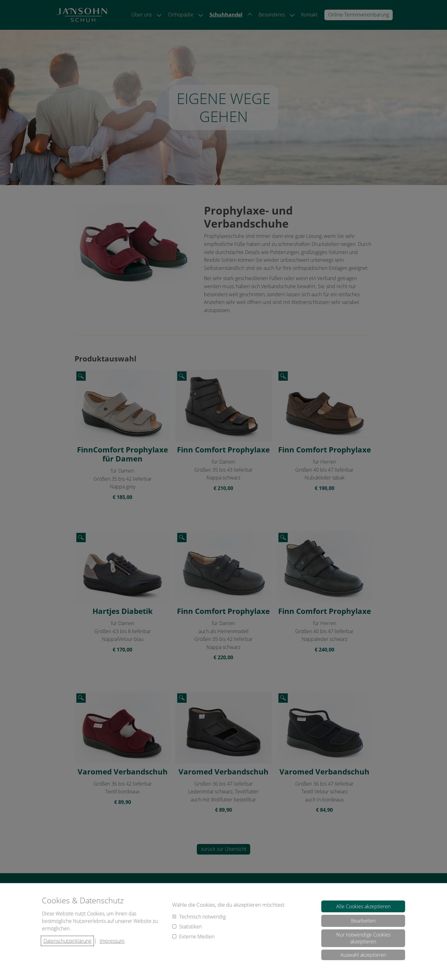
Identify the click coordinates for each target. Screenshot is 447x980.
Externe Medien (197, 937)
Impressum (112, 941)
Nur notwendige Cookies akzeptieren (363, 938)
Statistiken (190, 927)
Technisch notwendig (202, 917)
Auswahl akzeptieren (363, 955)
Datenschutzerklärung (67, 941)
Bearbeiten (363, 921)
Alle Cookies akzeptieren (363, 906)
